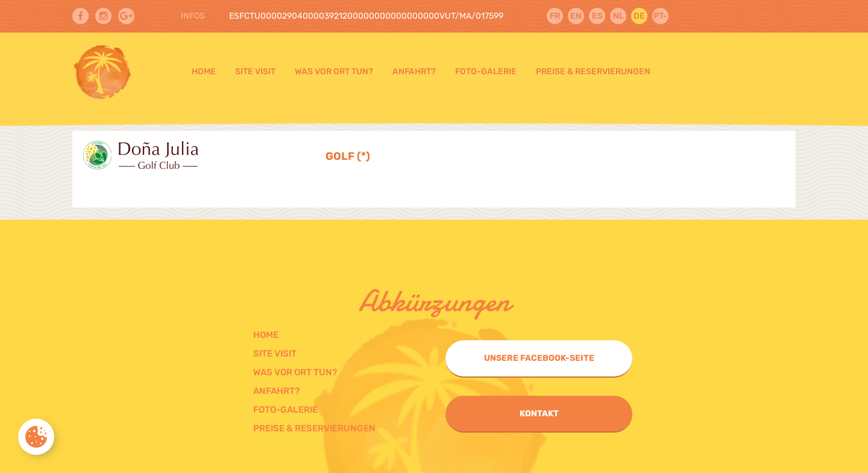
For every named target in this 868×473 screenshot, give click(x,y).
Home (204, 71)
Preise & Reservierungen (593, 71)
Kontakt (539, 414)
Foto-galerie (486, 71)
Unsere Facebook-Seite (539, 358)
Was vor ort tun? (334, 71)
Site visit (255, 71)
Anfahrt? (414, 71)
